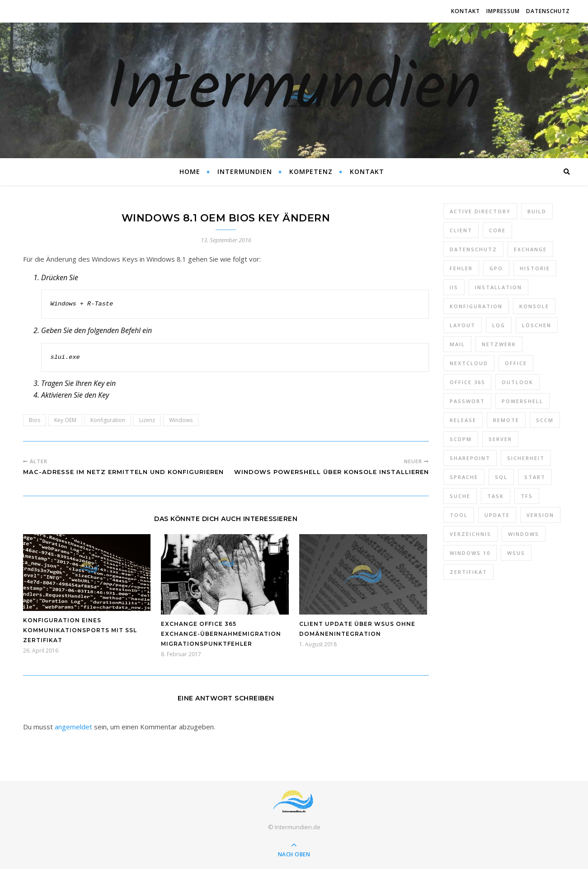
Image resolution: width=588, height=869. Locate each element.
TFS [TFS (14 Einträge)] (527, 496)
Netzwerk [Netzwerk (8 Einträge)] (499, 344)
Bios (35, 420)
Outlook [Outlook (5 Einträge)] (517, 382)
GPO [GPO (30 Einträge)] (496, 268)
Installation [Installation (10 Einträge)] (499, 287)
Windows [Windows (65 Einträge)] (524, 534)
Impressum (503, 11)
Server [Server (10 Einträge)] (500, 439)
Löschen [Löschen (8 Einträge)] (537, 325)
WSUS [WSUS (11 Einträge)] (516, 553)
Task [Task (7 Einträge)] (496, 496)
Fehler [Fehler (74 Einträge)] (461, 268)
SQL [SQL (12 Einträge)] (501, 477)
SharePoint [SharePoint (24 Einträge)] (470, 458)
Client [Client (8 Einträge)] (461, 230)
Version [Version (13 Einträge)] (540, 515)
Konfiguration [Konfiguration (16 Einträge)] (476, 306)
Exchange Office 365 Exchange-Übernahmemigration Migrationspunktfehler (221, 634)
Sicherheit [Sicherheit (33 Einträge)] (526, 458)
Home (190, 171)
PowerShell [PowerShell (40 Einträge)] (522, 401)
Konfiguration (108, 420)
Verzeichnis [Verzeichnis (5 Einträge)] (470, 534)
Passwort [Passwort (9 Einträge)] (467, 401)
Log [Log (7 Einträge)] (499, 325)
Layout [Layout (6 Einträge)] (463, 325)
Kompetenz (311, 171)
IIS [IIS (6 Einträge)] (454, 287)
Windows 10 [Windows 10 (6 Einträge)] (470, 553)
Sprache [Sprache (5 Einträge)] (464, 477)
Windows (181, 420)
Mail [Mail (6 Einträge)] (457, 344)
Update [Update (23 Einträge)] (497, 515)
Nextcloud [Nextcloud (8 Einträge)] (469, 363)
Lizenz (147, 420)
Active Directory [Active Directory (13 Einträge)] (480, 211)
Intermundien (294, 90)
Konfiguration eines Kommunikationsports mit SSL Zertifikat (80, 630)
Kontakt (466, 11)
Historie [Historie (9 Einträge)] (535, 268)
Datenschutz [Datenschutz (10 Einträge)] (473, 249)
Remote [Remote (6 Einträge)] (506, 420)
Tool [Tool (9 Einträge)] (459, 515)
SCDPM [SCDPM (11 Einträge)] (461, 439)
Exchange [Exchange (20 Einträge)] (530, 249)
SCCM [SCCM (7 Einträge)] (545, 420)
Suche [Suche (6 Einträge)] (460, 496)
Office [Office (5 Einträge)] (516, 363)
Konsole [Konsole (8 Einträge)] (534, 306)
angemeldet (73, 727)
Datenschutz (548, 11)
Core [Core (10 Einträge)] (497, 230)
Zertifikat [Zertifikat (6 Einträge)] (468, 572)
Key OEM (65, 420)
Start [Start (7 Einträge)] (535, 477)
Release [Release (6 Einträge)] (463, 420)
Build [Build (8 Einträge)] (537, 211)
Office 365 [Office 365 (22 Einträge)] (467, 382)
